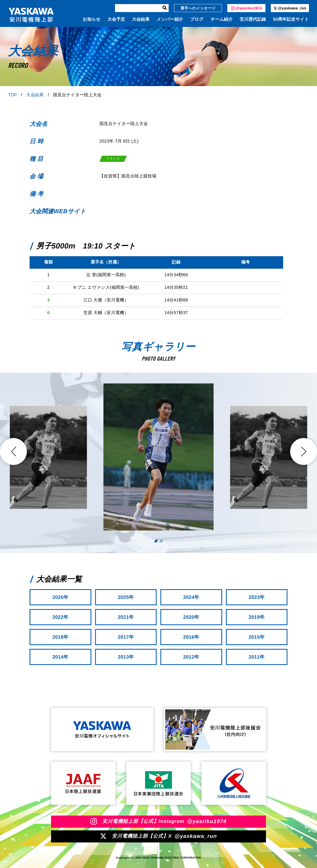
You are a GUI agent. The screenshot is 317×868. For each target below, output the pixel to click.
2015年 (257, 637)
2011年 (257, 657)
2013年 (126, 657)
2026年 (60, 597)
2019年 (257, 617)
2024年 (191, 597)
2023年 (257, 597)
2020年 (191, 617)
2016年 (191, 637)
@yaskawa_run (290, 8)
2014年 (60, 657)
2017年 (126, 637)
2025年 (126, 597)
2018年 (60, 637)
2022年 (60, 617)
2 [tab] (161, 541)
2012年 (191, 657)
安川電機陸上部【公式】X (158, 836)
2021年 (126, 617)
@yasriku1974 (246, 8)
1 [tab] (156, 541)
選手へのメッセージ (198, 8)
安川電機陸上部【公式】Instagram (159, 821)
